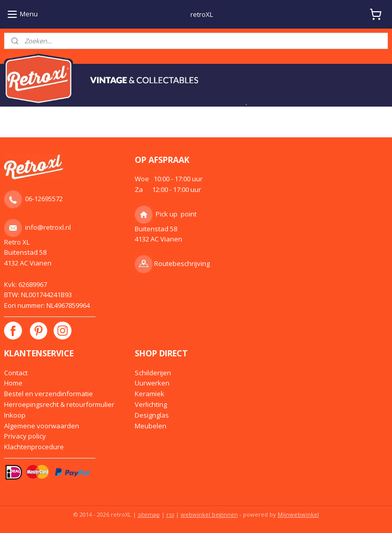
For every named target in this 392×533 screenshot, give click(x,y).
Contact (16, 373)
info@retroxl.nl (48, 227)
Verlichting (151, 404)
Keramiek (150, 394)
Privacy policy (25, 436)
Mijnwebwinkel (298, 514)
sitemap (149, 514)
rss (170, 514)
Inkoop (15, 415)
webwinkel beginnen (209, 514)
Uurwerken (152, 383)
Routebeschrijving (182, 263)
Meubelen (151, 426)
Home (13, 383)
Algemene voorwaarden (42, 426)
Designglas (152, 415)
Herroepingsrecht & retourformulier (59, 404)
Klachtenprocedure (34, 447)
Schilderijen (153, 373)
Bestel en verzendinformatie (48, 394)
